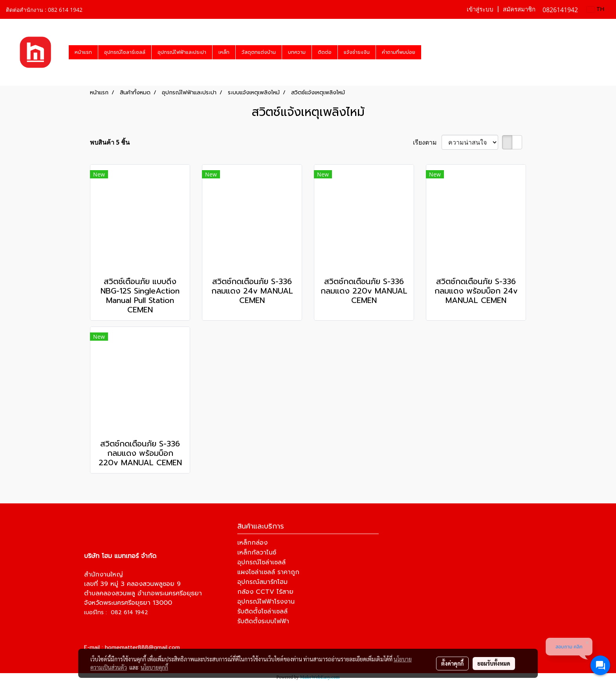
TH (596, 9)
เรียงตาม (427, 142)
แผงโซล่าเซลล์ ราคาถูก (268, 572)
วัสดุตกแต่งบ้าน (259, 52)
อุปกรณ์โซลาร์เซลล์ (125, 52)
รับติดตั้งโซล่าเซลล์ (262, 611)
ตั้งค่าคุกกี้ (452, 663)
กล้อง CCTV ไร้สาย (265, 592)
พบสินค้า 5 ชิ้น (110, 142)
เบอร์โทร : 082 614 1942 (116, 612)
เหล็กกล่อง (252, 543)
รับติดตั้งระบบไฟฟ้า (263, 621)
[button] (428, 52)
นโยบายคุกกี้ (154, 667)
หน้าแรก (83, 52)
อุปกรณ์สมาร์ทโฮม (262, 582)
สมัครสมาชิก (519, 9)
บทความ (297, 52)
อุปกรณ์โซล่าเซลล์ (261, 562)
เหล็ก (224, 52)
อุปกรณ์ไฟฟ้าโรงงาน (266, 602)
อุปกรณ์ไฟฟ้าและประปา (182, 52)
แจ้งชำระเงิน (357, 52)
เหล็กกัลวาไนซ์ (257, 553)
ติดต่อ (325, 52)
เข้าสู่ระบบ (480, 9)
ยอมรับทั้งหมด (494, 663)
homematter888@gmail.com (142, 647)
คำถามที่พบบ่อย (399, 52)
